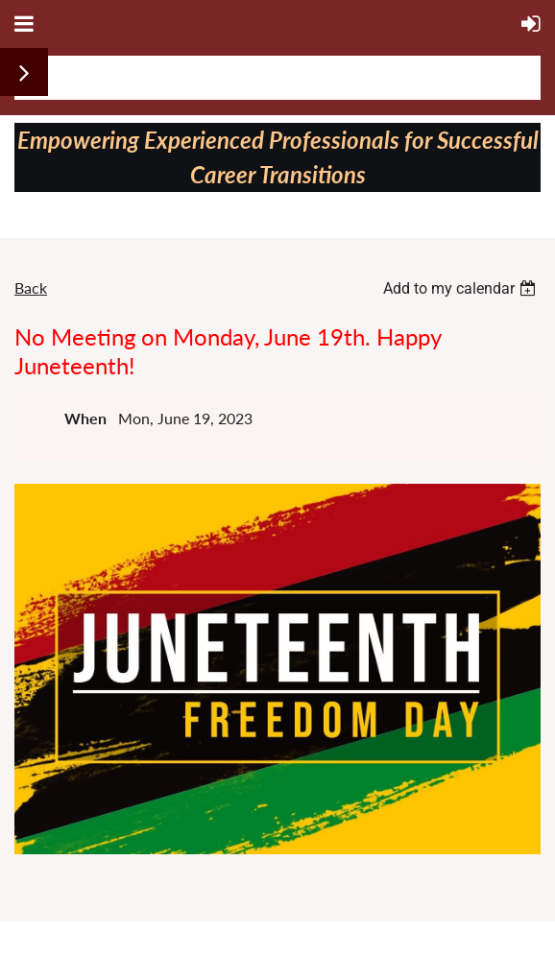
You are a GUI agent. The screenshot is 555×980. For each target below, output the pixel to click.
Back (31, 287)
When (85, 418)
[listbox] (462, 288)
